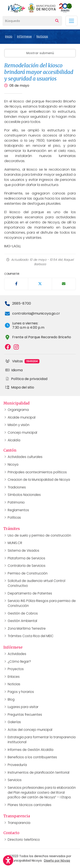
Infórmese (24, 37)
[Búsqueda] (27, 21)
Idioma (14, 370)
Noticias (42, 37)
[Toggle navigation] (71, 21)
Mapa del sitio (20, 387)
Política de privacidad (26, 379)
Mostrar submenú (40, 53)
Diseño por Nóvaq (57, 861)
